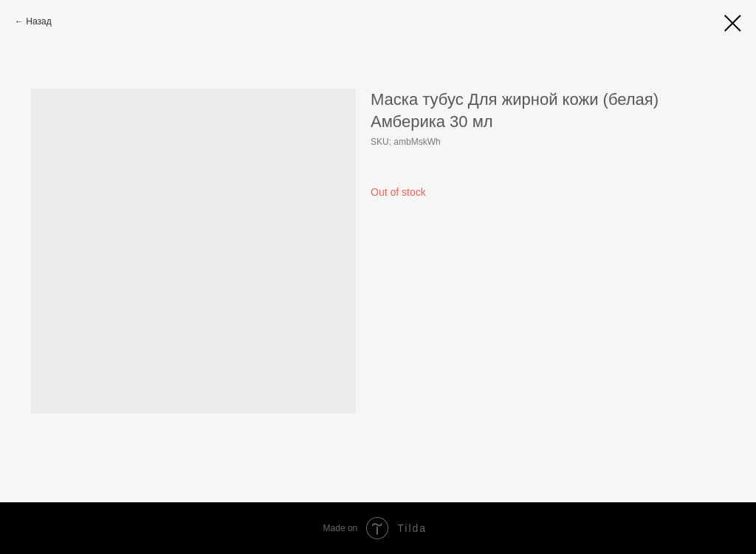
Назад (38, 21)
